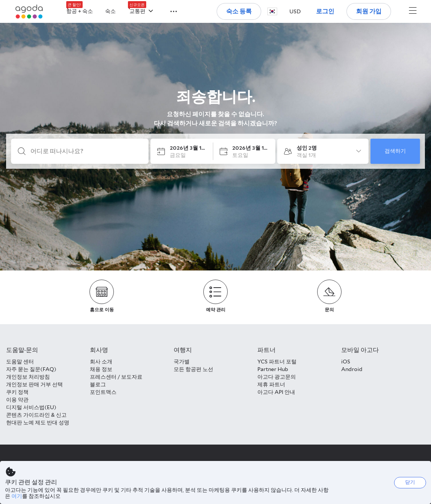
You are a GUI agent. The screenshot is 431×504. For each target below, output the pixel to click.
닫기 (410, 482)
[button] (169, 11)
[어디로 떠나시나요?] (86, 151)
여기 (17, 496)
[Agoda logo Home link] (29, 12)
